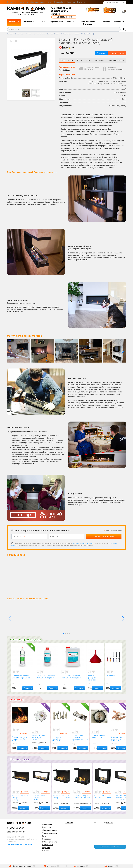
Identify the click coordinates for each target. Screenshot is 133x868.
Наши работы (60, 2)
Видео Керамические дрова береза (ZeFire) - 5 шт (64, 734)
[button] (123, 351)
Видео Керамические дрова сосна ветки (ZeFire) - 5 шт (122, 734)
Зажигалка (114, 678)
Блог (50, 2)
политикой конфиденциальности (83, 544)
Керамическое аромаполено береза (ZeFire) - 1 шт (80, 738)
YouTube (110, 823)
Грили (43, 22)
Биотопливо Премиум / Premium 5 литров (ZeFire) (73, 678)
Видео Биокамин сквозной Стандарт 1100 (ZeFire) (45, 792)
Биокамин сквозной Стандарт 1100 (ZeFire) (41, 798)
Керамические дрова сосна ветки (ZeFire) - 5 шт (119, 739)
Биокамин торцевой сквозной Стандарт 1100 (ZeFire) (123, 798)
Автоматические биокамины (88, 23)
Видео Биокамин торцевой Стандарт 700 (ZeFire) (66, 792)
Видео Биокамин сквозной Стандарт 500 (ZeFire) (107, 792)
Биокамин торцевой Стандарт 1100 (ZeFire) (21, 798)
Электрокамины (30, 22)
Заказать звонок (64, 17)
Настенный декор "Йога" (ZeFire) (99, 738)
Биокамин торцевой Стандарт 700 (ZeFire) (62, 798)
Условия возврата (50, 834)
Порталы (70, 22)
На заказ (106, 22)
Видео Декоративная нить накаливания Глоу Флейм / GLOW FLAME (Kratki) (24, 734)
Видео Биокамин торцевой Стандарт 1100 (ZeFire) (25, 792)
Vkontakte (69, 823)
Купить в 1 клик (115, 54)
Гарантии (71, 2)
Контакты (81, 2)
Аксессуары (119, 22)
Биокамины (14, 22)
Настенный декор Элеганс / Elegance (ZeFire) (40, 738)
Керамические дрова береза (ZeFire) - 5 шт (60, 739)
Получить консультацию (104, 537)
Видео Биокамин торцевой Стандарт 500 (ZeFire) (86, 792)
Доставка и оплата (38, 2)
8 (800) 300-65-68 (61, 8)
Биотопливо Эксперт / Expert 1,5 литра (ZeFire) (23, 678)
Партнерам (23, 2)
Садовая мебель (56, 22)
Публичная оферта (50, 842)
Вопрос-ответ (48, 845)
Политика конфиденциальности (20, 845)
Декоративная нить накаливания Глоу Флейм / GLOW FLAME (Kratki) (20, 739)
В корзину (96, 54)
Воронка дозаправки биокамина (95, 678)
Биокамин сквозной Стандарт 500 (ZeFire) (103, 798)
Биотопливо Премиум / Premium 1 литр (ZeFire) (47, 678)
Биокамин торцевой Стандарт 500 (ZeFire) (82, 798)
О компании (12, 2)
